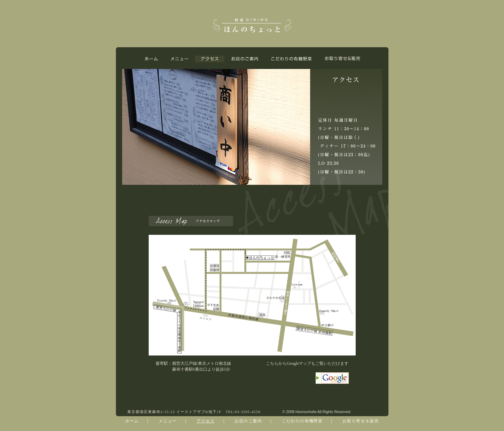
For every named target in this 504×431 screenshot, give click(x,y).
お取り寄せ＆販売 (361, 421)
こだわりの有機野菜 (302, 421)
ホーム (132, 421)
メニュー (168, 421)
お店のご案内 (248, 421)
